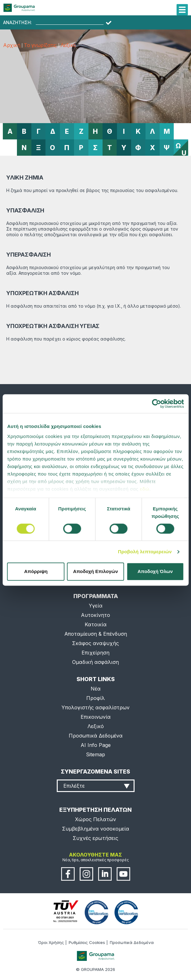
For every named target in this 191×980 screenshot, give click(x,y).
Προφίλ (95, 698)
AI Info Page (96, 745)
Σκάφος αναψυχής (95, 643)
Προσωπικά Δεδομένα (96, 736)
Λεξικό (68, 45)
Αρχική (12, 45)
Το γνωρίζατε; (40, 45)
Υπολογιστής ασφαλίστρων (95, 707)
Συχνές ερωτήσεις (95, 838)
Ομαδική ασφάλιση (95, 662)
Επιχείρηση (95, 653)
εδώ (145, 489)
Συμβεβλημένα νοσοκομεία (96, 829)
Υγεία (96, 606)
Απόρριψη (36, 572)
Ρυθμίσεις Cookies (87, 942)
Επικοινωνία (96, 717)
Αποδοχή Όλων (155, 572)
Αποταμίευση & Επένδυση (96, 634)
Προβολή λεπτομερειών (145, 552)
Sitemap (95, 754)
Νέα (96, 689)
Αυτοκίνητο (95, 615)
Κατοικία (96, 624)
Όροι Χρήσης (51, 942)
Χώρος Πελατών (95, 819)
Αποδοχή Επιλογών (95, 572)
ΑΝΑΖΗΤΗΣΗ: (18, 23)
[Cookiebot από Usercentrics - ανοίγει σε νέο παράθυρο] (156, 404)
